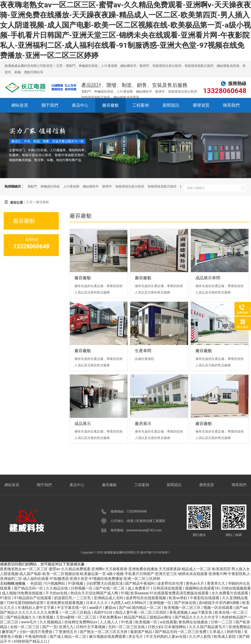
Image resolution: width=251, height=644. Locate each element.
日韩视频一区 (82, 588)
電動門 (32, 186)
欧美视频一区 (147, 622)
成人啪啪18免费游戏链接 (23, 593)
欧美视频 (46, 617)
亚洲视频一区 (161, 603)
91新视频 (76, 583)
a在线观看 (168, 622)
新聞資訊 (171, 105)
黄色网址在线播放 (194, 622)
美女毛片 (136, 637)
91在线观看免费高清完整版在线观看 (180, 593)
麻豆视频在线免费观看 (108, 637)
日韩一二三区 (222, 622)
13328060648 (225, 91)
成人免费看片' (139, 588)
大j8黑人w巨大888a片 (129, 603)
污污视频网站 (55, 583)
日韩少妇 (155, 627)
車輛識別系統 (50, 186)
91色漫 (127, 622)
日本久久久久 (97, 603)
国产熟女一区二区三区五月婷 (104, 632)
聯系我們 (231, 105)
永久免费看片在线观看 (230, 593)
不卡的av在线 (57, 593)
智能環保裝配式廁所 (162, 186)
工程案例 (141, 105)
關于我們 (50, 105)
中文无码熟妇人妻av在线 (166, 637)
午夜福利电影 (36, 637)
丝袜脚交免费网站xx (81, 622)
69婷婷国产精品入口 (31, 641)
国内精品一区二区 (147, 608)
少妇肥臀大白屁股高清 (105, 583)
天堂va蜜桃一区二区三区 (77, 617)
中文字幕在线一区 (72, 608)
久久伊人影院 (200, 637)
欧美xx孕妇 (178, 598)
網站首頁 (20, 105)
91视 (125, 593)
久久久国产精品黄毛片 (208, 627)
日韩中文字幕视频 (91, 627)
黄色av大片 (195, 583)
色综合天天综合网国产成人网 (95, 593)
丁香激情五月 (67, 632)
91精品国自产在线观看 (33, 598)
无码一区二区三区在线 (127, 627)
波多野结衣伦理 (171, 583)
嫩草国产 (10, 632)
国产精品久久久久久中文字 (197, 617)
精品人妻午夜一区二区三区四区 (141, 612)
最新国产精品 (142, 632)
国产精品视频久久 (22, 617)
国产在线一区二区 (110, 588)
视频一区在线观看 (219, 608)
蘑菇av (111, 608)
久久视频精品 (51, 622)
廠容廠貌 (110, 105)
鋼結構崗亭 (91, 186)
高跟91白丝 (104, 612)
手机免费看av (111, 617)
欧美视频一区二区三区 (183, 608)
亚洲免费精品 (240, 627)
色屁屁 (36, 583)
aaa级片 (96, 608)
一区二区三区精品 (77, 612)
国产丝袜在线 (186, 603)
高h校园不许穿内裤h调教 (220, 603)
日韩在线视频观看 (236, 588)
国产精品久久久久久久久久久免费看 (30, 612)
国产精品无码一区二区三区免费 (181, 632)
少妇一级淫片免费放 (36, 632)
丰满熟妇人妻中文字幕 (36, 608)
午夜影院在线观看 (205, 598)
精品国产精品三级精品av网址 (148, 617)
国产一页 (50, 627)
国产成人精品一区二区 (68, 637)
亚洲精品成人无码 (109, 598)
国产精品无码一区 (29, 588)
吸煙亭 (107, 186)
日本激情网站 (176, 627)
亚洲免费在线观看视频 (65, 603)
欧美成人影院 (225, 637)
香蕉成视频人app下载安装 (191, 612)
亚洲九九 (67, 627)
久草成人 (217, 632)
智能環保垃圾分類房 (130, 186)
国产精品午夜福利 (140, 583)
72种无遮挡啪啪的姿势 (25, 603)
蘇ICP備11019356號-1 (155, 552)
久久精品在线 (57, 588)
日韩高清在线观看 (168, 588)
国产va (124, 608)
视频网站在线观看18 (202, 588)
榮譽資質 (201, 105)
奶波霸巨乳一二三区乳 (73, 598)
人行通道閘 (71, 186)
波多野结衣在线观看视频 (146, 598)
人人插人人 (110, 622)
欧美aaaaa (139, 593)
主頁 (29, 202)
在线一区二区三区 (25, 627)
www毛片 (29, 622)
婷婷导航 (234, 632)
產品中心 (80, 105)
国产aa (241, 608)
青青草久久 (217, 583)
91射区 (6, 598)
